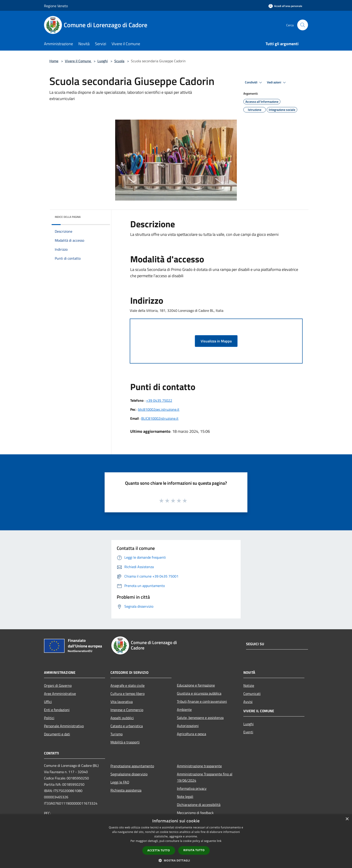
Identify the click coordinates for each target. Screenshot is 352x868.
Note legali (185, 797)
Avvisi (248, 702)
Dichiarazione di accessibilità (199, 805)
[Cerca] (303, 25)
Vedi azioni (277, 83)
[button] (176, 860)
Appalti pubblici (122, 718)
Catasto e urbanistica (127, 726)
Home (54, 61)
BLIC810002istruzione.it (160, 418)
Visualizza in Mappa (216, 341)
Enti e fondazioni (57, 710)
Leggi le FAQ (120, 782)
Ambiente (184, 710)
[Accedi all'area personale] (285, 6)
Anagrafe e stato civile (128, 685)
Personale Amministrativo (64, 726)
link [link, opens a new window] (219, 841)
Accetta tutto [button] (159, 850)
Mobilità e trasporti (125, 742)
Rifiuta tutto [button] (194, 850)
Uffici (48, 702)
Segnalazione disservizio (129, 774)
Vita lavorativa (122, 702)
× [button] (347, 819)
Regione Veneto (56, 6)
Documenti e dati (57, 734)
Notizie (249, 685)
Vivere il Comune (78, 61)
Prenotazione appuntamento (132, 766)
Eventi (248, 732)
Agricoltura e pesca (191, 734)
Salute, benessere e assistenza (200, 718)
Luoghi (103, 61)
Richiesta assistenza (126, 790)
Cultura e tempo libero (128, 694)
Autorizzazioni (188, 726)
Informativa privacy (192, 788)
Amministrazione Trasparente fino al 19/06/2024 (205, 777)
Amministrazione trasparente (199, 766)
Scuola (119, 61)
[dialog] (176, 841)
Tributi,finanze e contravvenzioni (202, 701)
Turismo (117, 734)
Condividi (254, 83)
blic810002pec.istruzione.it (159, 409)
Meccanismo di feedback (195, 813)
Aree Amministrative (60, 694)
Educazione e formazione (196, 685)
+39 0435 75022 (159, 400)
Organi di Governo (58, 685)
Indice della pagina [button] (68, 217)
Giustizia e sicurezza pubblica (199, 693)
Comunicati (252, 694)
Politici (49, 718)
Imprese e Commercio (127, 710)
